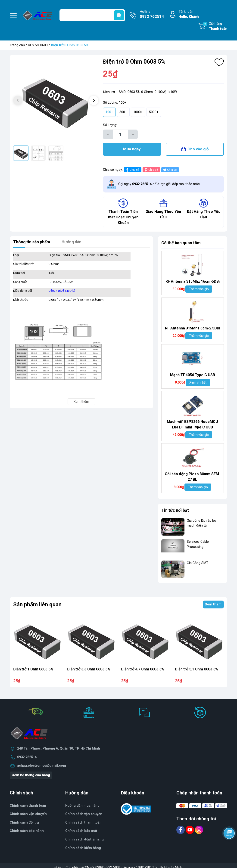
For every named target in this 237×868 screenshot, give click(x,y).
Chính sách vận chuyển (84, 815)
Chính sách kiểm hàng (83, 849)
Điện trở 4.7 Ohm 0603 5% (143, 670)
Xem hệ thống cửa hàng (31, 776)
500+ (123, 112)
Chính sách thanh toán (28, 806)
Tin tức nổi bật (175, 511)
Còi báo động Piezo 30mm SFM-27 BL (193, 477)
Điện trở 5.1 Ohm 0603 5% (197, 670)
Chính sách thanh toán (83, 823)
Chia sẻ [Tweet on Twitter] (170, 171)
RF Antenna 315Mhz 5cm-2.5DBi (193, 329)
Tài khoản (189, 14)
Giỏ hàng (215, 27)
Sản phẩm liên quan (37, 605)
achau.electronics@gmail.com (42, 766)
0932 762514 (27, 758)
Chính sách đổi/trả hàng (84, 840)
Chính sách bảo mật (81, 832)
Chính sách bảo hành (27, 832)
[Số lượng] (120, 134)
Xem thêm (213, 605)
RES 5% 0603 (38, 45)
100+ (109, 112)
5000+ (154, 112)
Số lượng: (110, 125)
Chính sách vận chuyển (28, 815)
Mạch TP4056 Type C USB (193, 376)
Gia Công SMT (198, 564)
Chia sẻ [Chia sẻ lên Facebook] (132, 171)
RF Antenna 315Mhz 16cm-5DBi (193, 282)
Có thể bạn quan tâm (181, 243)
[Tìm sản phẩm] (92, 15)
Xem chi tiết (198, 383)
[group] (56, 101)
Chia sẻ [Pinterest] (151, 171)
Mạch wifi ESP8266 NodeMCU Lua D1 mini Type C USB (192, 425)
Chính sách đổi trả (24, 823)
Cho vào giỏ (198, 149)
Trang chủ (17, 45)
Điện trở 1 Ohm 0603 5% (33, 670)
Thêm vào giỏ (199, 290)
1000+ (138, 112)
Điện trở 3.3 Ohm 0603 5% (89, 670)
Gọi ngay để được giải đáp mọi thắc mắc (159, 185)
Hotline (152, 15)
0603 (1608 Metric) (62, 291)
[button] (94, 100)
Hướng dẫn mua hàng (82, 806)
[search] (119, 15)
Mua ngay (132, 149)
